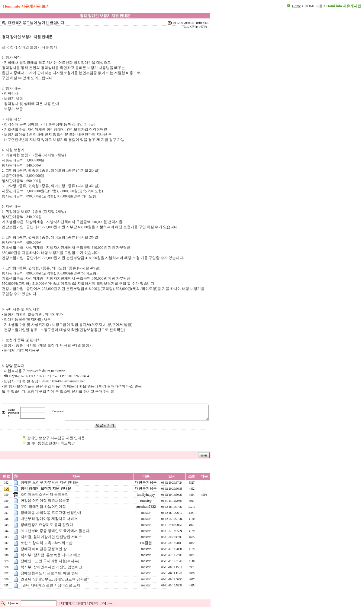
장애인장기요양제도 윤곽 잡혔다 (47, 525)
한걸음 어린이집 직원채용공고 (45, 501)
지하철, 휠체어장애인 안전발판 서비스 (51, 537)
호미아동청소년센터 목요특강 (51, 443)
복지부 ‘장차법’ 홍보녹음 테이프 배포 (51, 555)
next (111, 603)
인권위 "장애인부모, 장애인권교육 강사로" (55, 579)
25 (103, 603)
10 (96, 603)
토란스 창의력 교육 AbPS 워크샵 (47, 543)
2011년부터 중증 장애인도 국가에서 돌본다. (55, 531)
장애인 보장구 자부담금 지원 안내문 (56, 438)
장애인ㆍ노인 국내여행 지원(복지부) (50, 561)
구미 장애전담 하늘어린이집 (43, 507)
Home (296, 6)
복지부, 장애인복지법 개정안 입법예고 (51, 567)
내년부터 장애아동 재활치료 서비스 (49, 519)
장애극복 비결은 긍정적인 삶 (44, 549)
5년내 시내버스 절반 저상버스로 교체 (50, 585)
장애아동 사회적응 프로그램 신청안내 (51, 513)
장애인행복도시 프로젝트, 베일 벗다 (50, 573)
